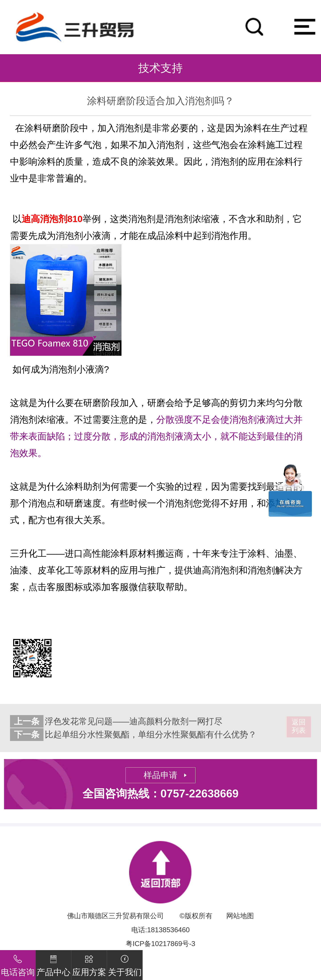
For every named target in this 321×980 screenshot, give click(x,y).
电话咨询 (18, 963)
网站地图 (240, 916)
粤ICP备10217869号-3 (160, 944)
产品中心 (53, 963)
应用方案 (89, 963)
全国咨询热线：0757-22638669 (160, 794)
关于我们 (125, 963)
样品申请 (160, 775)
